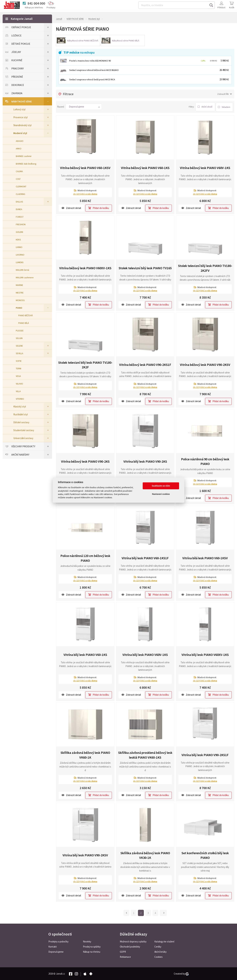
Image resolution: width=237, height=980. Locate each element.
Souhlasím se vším (161, 486)
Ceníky (158, 946)
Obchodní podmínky (130, 946)
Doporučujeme (56, 951)
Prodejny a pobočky (58, 941)
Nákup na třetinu (92, 951)
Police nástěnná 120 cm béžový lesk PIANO (85, 558)
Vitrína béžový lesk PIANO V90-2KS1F (145, 364)
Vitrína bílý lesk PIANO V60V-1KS (145, 654)
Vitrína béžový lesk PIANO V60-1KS (145, 167)
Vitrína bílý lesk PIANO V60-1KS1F (145, 557)
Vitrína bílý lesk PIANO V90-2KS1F (205, 754)
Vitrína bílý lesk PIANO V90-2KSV (85, 855)
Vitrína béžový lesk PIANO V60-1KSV (85, 167)
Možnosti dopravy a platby (133, 941)
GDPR (123, 951)
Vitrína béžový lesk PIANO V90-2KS (85, 461)
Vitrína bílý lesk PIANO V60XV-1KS (205, 654)
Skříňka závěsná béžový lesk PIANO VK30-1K (145, 855)
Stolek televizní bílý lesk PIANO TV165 (145, 268)
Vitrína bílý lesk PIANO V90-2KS (145, 461)
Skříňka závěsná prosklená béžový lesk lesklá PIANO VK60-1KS (145, 754)
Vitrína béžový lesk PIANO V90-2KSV (205, 364)
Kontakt (53, 946)
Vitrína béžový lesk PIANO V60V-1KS (205, 167)
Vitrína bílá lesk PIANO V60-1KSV (205, 557)
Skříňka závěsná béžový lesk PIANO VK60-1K (85, 754)
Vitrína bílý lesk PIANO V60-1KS (85, 654)
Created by (181, 973)
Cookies (158, 957)
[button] (84, 106)
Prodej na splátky (92, 946)
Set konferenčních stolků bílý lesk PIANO (205, 855)
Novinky (87, 941)
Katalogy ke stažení (164, 941)
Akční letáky (160, 951)
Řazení (61, 106)
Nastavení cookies (161, 494)
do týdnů (85, 193)
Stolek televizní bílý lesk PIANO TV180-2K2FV (205, 268)
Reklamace (125, 957)
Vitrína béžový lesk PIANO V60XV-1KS (85, 268)
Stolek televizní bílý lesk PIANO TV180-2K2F (85, 364)
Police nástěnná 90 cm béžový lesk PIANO (205, 461)
